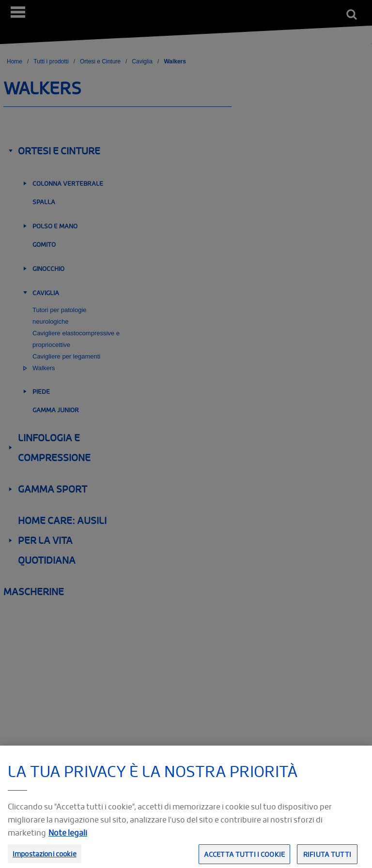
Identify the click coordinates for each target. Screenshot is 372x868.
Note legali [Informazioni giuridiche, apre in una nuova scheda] (68, 838)
